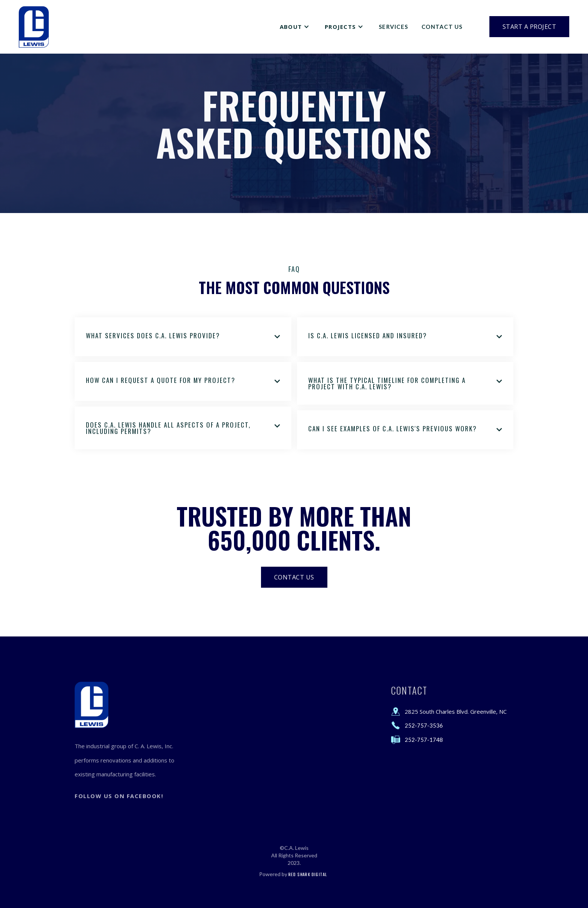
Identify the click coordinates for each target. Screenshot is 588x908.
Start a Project (529, 27)
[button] (295, 27)
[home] (34, 27)
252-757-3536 (424, 725)
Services (393, 27)
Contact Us (442, 27)
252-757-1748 (424, 740)
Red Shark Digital (308, 875)
